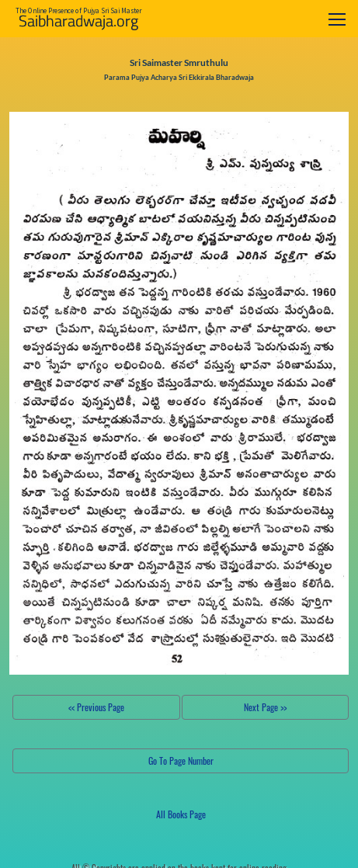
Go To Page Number (181, 760)
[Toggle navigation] (337, 19)
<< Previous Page (96, 707)
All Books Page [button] (181, 814)
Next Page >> (265, 707)
